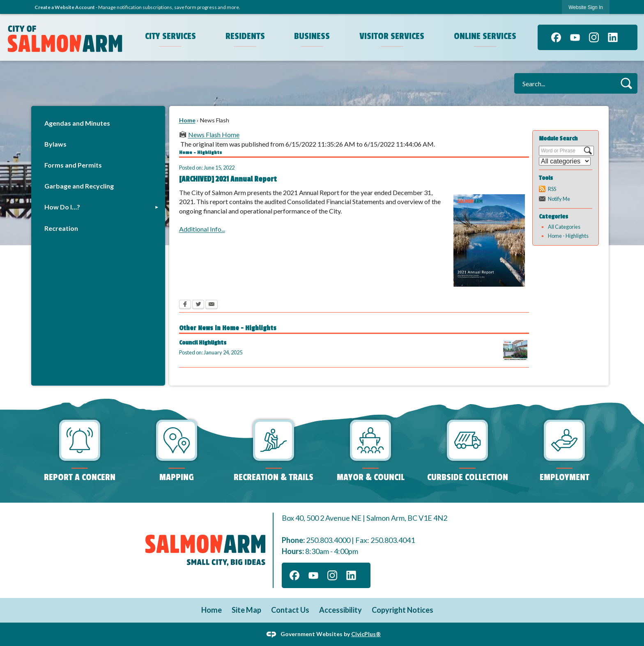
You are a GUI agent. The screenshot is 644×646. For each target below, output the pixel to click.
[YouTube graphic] (575, 37)
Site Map (246, 610)
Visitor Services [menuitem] (392, 36)
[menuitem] (98, 123)
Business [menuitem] (312, 36)
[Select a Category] (565, 161)
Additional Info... (202, 229)
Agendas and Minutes (77, 123)
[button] (626, 83)
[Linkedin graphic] (613, 37)
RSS (552, 189)
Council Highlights (203, 343)
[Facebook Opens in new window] (185, 305)
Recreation (61, 228)
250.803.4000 (328, 540)
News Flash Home (214, 134)
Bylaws (55, 144)
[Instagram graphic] (594, 37)
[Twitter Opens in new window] (198, 305)
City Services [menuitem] (170, 36)
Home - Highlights (568, 236)
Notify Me (559, 199)
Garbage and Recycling (79, 186)
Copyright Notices (402, 610)
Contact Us (290, 610)
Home (187, 120)
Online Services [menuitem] (485, 36)
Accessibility (340, 610)
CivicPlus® (366, 633)
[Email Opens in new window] (212, 305)
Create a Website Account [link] (65, 7)
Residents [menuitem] (245, 36)
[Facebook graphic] (556, 37)
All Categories (564, 227)
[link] (586, 7)
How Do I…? (62, 207)
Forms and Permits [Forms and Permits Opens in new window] (73, 165)
